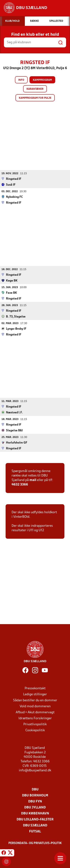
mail (33, 480)
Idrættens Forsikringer (35, 718)
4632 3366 (20, 484)
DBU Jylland (35, 807)
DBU (35, 789)
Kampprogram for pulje (35, 98)
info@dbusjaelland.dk (35, 770)
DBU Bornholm (35, 795)
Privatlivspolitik (35, 724)
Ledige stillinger (35, 694)
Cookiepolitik (35, 730)
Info (21, 80)
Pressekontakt (35, 688)
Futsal (35, 831)
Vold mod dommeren (35, 706)
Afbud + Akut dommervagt (35, 712)
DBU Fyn (35, 801)
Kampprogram (42, 80)
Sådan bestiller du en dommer (35, 700)
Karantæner (35, 89)
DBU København (35, 813)
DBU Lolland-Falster (35, 819)
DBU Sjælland (35, 825)
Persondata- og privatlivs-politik (35, 843)
